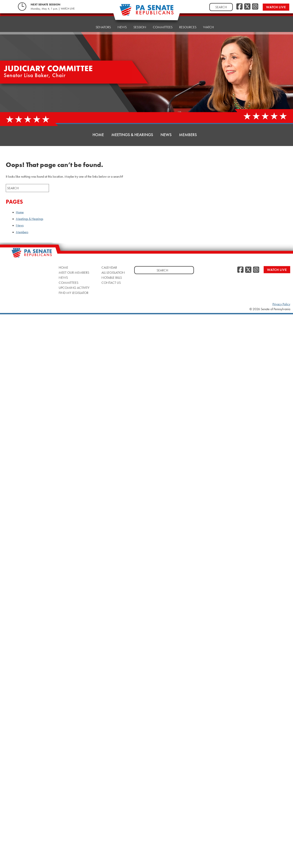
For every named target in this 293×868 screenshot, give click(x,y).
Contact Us (111, 283)
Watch (208, 17)
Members (188, 135)
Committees (68, 283)
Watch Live (276, 7)
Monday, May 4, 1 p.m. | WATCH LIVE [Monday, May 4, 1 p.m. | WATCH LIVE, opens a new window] (53, 9)
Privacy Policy (281, 304)
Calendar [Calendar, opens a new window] (109, 267)
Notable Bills (112, 278)
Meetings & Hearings (132, 135)
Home (84, 22)
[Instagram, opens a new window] (255, 7)
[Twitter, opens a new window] (247, 7)
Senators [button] (103, 21)
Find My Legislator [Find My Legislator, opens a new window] (74, 293)
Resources (188, 18)
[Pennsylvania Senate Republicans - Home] (146, 12)
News (166, 135)
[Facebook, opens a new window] (239, 7)
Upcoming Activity (74, 288)
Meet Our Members (74, 272)
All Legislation (113, 272)
